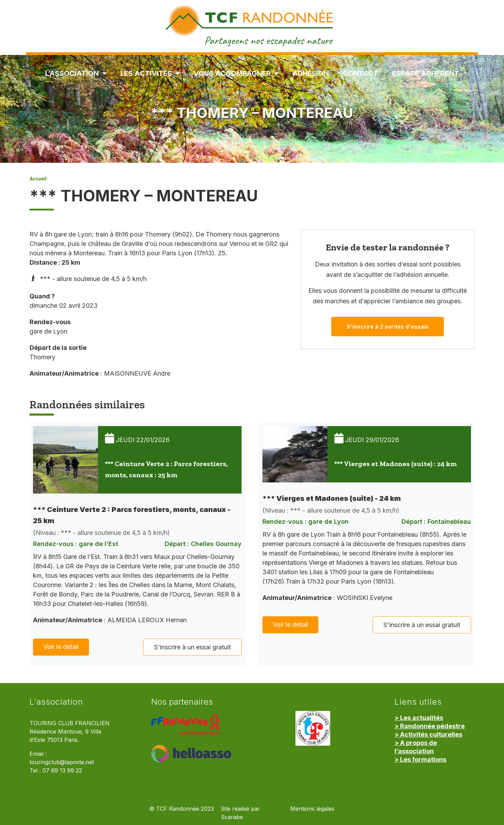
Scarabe (232, 817)
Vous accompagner (236, 73)
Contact (360, 73)
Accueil (38, 179)
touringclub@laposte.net (62, 762)
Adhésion (311, 73)
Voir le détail (61, 647)
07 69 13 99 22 (62, 771)
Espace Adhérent (426, 73)
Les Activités (150, 73)
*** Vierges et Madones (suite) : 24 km (396, 464)
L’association (76, 73)
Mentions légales (312, 809)
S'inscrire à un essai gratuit (192, 647)
